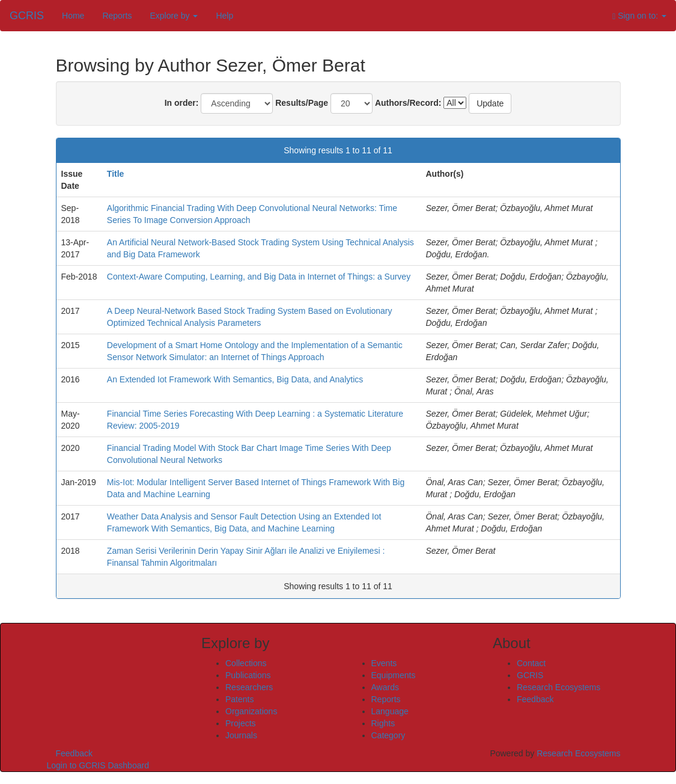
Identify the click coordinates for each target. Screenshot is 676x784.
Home (73, 16)
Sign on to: (639, 16)
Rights (383, 723)
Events (384, 663)
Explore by (174, 16)
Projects (241, 723)
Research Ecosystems (559, 687)
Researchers (249, 687)
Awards (385, 687)
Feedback (535, 699)
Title (116, 174)
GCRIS (530, 675)
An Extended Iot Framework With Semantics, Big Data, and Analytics (235, 379)
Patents (239, 699)
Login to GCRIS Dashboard (98, 765)
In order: (182, 103)
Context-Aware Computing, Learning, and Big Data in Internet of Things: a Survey (259, 277)
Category (388, 735)
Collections (246, 663)
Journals (241, 735)
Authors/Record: (408, 103)
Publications (248, 675)
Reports (117, 16)
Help (224, 16)
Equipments (394, 675)
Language (390, 711)
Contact (531, 663)
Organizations (251, 711)
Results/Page (302, 103)
